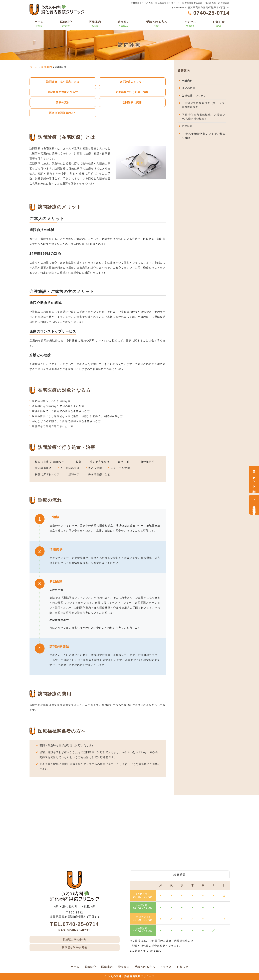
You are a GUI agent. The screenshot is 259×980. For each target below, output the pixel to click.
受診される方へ (157, 24)
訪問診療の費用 (132, 102)
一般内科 (187, 80)
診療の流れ (63, 102)
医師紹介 (66, 24)
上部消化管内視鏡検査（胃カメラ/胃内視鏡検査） (204, 105)
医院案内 (95, 24)
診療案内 (124, 24)
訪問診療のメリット (132, 82)
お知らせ (219, 24)
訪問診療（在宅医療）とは (63, 82)
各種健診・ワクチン (194, 96)
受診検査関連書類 (254, 505)
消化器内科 (189, 88)
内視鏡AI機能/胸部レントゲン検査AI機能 (204, 136)
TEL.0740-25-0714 (74, 924)
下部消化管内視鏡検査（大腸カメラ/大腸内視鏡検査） (204, 117)
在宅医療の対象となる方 (63, 92)
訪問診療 (187, 126)
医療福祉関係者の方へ (63, 113)
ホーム (39, 24)
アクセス (190, 24)
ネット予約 (254, 479)
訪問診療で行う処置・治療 (132, 92)
